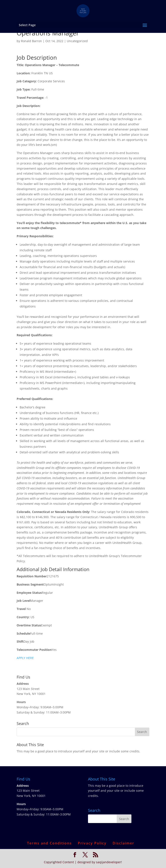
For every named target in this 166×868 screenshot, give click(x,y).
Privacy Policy (92, 843)
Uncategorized (77, 41)
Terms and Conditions (49, 843)
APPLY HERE (25, 658)
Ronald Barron (31, 41)
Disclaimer (123, 843)
